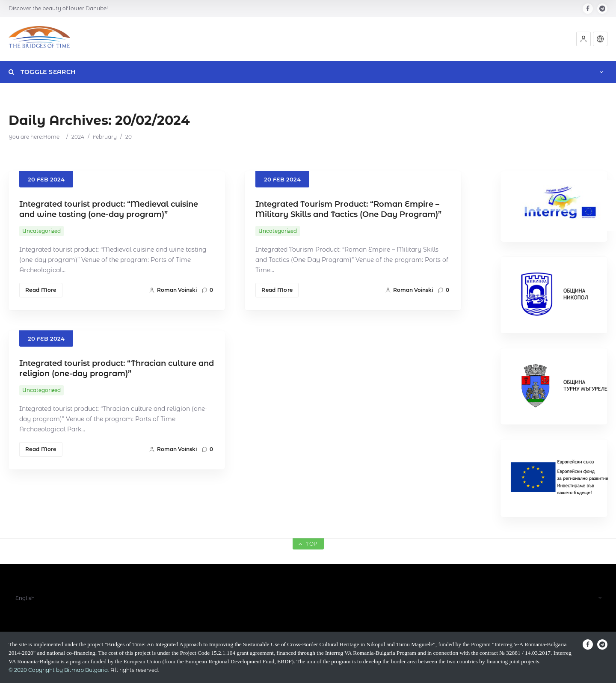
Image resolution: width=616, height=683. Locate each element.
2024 (78, 137)
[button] (583, 39)
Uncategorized (41, 231)
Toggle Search (42, 72)
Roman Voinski (173, 290)
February (105, 137)
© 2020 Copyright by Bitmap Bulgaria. (59, 670)
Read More (41, 290)
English (25, 598)
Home (51, 137)
